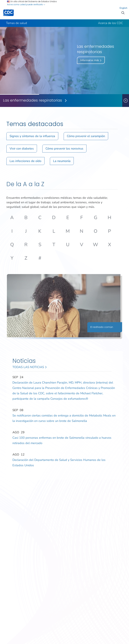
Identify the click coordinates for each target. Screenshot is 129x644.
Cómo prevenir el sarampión (86, 138)
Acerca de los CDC (111, 23)
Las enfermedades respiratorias (33, 100)
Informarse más (91, 60)
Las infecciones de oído (25, 162)
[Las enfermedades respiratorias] (61, 101)
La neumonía (62, 162)
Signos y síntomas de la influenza (32, 138)
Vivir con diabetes (22, 150)
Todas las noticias (30, 367)
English (123, 8)
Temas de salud (16, 23)
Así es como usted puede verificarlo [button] (26, 5)
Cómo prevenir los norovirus (64, 150)
